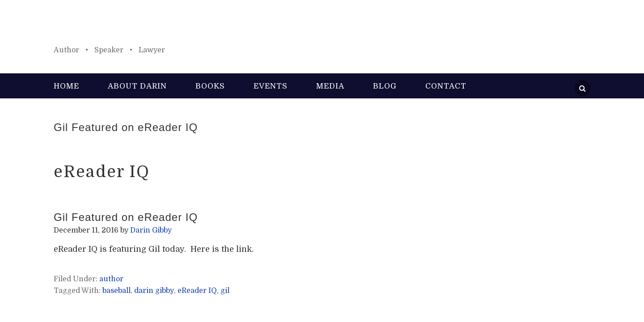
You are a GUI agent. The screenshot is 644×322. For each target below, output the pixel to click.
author (111, 279)
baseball (117, 291)
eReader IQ (197, 291)
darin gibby (154, 291)
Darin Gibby (322, 27)
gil (225, 291)
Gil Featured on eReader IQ (126, 127)
